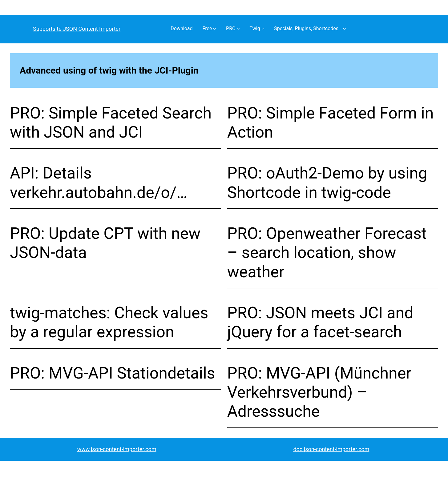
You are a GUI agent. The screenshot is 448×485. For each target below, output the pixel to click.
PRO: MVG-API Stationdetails (112, 373)
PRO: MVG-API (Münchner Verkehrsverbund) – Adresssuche (319, 392)
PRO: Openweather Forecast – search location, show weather (327, 253)
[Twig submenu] (263, 29)
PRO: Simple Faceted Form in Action (331, 123)
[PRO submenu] (238, 29)
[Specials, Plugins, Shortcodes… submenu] (345, 29)
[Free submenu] (215, 29)
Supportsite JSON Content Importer (77, 29)
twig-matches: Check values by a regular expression (109, 322)
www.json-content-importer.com (117, 449)
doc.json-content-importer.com (331, 449)
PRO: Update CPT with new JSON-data (105, 243)
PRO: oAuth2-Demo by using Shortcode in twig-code (327, 183)
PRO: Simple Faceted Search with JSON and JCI (111, 123)
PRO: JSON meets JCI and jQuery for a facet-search (320, 322)
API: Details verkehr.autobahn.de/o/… (99, 183)
